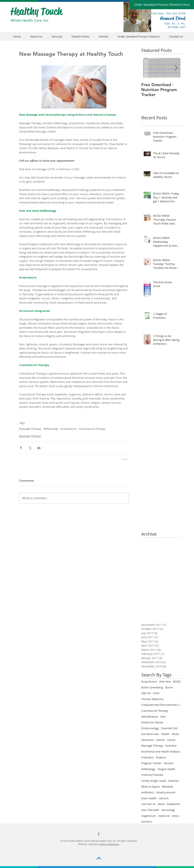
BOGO (177, 681)
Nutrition (171, 746)
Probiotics (147, 757)
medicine (164, 816)
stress (176, 816)
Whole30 (167, 787)
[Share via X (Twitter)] (30, 448)
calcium (164, 798)
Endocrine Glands (152, 722)
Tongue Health (166, 769)
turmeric (147, 822)
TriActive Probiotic (152, 775)
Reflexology (51, 429)
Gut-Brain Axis (150, 734)
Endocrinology (150, 728)
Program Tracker (151, 763)
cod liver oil (148, 804)
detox (161, 804)
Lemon (171, 740)
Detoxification (150, 717)
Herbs (175, 734)
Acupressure (68, 429)
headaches (174, 804)
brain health (149, 798)
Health (165, 734)
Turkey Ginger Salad (154, 781)
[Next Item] (176, 68)
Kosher (161, 740)
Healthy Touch (36, 11)
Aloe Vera (165, 681)
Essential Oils (169, 728)
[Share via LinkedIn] (39, 448)
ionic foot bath (150, 810)
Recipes (169, 763)
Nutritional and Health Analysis (161, 752)
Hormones (148, 740)
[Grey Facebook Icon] (99, 834)
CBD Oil (146, 693)
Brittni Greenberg (152, 687)
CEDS (156, 693)
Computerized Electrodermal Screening (162, 705)
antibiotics (148, 792)
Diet (163, 717)
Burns (169, 687)
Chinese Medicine (152, 699)
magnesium (149, 816)
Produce (161, 757)
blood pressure (166, 792)
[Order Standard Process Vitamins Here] (162, 5)
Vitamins (174, 781)
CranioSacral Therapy (92, 429)
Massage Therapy (30, 429)
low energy (168, 810)
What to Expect (151, 787)
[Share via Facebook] (21, 448)
